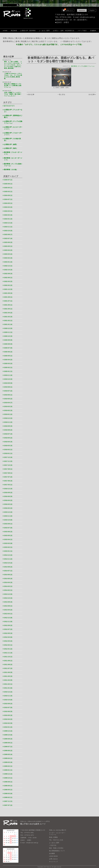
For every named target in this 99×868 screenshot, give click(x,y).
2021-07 (8, 300)
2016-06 (8, 495)
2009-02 (8, 764)
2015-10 (8, 518)
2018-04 (8, 440)
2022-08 (8, 273)
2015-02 (8, 546)
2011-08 (8, 663)
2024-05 (8, 203)
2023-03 (8, 253)
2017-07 (8, 476)
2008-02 (8, 795)
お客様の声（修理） (11, 144)
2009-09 (8, 737)
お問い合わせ (84, 5)
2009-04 (8, 756)
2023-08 (8, 234)
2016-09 (8, 491)
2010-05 (8, 713)
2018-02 (8, 448)
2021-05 (8, 308)
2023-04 (8, 249)
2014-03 (8, 585)
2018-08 (8, 429)
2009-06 (8, 748)
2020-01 (8, 370)
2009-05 (8, 752)
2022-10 (8, 269)
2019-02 (8, 409)
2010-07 (8, 706)
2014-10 (8, 561)
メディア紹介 (82, 31)
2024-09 (8, 195)
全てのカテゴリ (9, 106)
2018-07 (8, 433)
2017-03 (8, 483)
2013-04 (8, 608)
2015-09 (8, 522)
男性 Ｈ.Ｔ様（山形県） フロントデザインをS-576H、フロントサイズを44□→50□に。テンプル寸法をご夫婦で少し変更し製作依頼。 (13, 65)
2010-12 (8, 690)
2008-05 (8, 787)
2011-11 (8, 651)
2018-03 (8, 444)
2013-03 (8, 612)
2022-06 (8, 277)
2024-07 (8, 199)
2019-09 (8, 382)
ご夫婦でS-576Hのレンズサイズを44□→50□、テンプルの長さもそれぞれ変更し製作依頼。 (13, 76)
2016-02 (8, 507)
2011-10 (8, 655)
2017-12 (8, 456)
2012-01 (8, 647)
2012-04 (8, 635)
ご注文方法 (53, 843)
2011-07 (8, 667)
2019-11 (8, 374)
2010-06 (8, 709)
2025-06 (8, 183)
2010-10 (8, 698)
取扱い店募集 (53, 835)
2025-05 (8, 187)
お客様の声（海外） (11, 148)
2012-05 (8, 632)
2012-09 (8, 624)
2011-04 (8, 678)
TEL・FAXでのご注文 (56, 838)
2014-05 (8, 577)
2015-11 (8, 515)
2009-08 (8, 741)
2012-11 (8, 620)
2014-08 (8, 565)
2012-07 (8, 628)
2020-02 (8, 366)
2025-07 (8, 179)
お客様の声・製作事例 (28, 31)
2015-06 (8, 530)
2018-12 (8, 417)
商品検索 (14, 31)
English (92, 10)
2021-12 (8, 288)
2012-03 (8, 639)
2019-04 (8, 402)
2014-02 (8, 589)
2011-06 (8, 670)
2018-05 (8, 437)
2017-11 (8, 460)
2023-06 (8, 242)
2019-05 (8, 398)
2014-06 (8, 573)
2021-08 (8, 296)
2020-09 (8, 339)
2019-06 (8, 394)
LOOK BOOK (53, 854)
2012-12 (8, 616)
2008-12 (8, 772)
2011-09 (8, 659)
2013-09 (8, 600)
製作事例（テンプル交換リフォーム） (83, 66)
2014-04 (8, 581)
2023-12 (8, 222)
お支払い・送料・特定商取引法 (64, 31)
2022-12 (8, 265)
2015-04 (8, 538)
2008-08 (8, 780)
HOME (5, 31)
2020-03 (8, 363)
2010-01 (8, 725)
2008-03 (8, 791)
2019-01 (8, 413)
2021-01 (8, 324)
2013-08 (8, 604)
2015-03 (8, 542)
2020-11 (8, 331)
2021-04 (8, 312)
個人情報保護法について (57, 849)
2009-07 (8, 745)
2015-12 (8, 511)
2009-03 (8, 760)
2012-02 (8, 643)
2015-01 (8, 550)
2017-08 (8, 472)
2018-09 (8, 425)
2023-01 (8, 261)
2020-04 (8, 359)
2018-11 (8, 421)
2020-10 (8, 335)
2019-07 (8, 390)
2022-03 (8, 281)
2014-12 (8, 554)
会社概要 (52, 851)
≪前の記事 (31, 95)
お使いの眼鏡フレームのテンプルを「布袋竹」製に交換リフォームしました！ (13, 94)
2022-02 (8, 285)
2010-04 (8, 717)
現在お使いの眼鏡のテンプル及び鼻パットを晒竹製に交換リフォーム (13, 85)
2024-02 (8, 214)
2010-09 (8, 702)
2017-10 (8, 464)
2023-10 (8, 230)
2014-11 (8, 557)
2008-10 (8, 776)
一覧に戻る (61, 95)
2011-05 (8, 674)
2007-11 (8, 799)
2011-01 (8, 686)
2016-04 (8, 499)
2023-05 (8, 246)
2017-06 (8, 479)
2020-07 (8, 347)
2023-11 (8, 226)
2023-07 (8, 238)
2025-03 (8, 191)
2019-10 (8, 378)
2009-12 (8, 729)
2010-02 (8, 721)
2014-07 (8, 569)
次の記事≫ (92, 95)
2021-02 (8, 320)
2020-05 (8, 355)
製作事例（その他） (11, 169)
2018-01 (8, 452)
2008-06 (8, 784)
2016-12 (8, 487)
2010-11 (8, 694)
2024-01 (8, 218)
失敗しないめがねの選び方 (58, 828)
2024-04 (8, 207)
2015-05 (8, 534)
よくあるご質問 (44, 31)
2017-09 (8, 468)
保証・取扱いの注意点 (56, 846)
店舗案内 (93, 31)
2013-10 (8, 596)
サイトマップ (93, 5)
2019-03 (8, 405)
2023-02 (8, 257)
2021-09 (8, 292)
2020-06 (8, 351)
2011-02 (8, 682)
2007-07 (8, 803)
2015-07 (8, 526)
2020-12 (8, 327)
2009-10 (8, 733)
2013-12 (8, 593)
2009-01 (8, 768)
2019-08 (8, 386)
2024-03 (8, 210)
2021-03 (8, 316)
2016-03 (8, 503)
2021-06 (8, 304)
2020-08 (8, 343)
